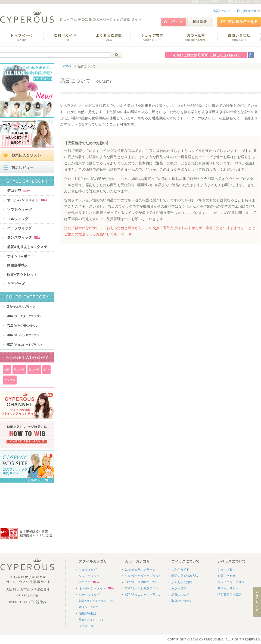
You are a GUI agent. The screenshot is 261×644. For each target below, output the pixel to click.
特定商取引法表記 (229, 595)
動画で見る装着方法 (185, 576)
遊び (46, 370)
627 (24, 344)
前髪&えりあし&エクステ (27, 247)
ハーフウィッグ (19, 228)
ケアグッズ (16, 284)
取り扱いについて (249, 11)
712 (23, 325)
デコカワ (18, 191)
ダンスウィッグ (24, 237)
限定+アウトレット (22, 275)
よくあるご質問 (182, 582)
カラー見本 (179, 588)
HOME (67, 66)
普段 (7, 370)
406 (24, 316)
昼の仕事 (19, 370)
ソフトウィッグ (19, 210)
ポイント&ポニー (21, 256)
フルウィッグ (18, 219)
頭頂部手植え (18, 265)
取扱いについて (182, 601)
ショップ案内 (226, 570)
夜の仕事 (34, 370)
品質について (222, 11)
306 (23, 335)
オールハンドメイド (27, 200)
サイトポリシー (228, 588)
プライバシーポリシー (232, 582)
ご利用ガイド (180, 570)
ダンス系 (10, 380)
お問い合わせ (226, 576)
